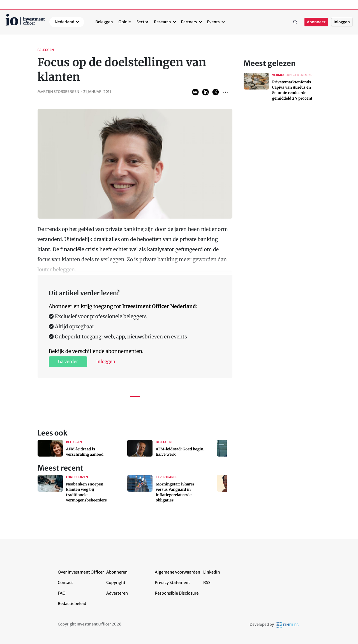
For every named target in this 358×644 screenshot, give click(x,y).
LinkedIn (212, 572)
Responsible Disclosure (177, 593)
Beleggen (104, 22)
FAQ (62, 593)
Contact (65, 583)
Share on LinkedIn (205, 92)
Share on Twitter (216, 92)
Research (162, 22)
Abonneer (316, 22)
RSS (207, 583)
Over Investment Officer (81, 572)
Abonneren (117, 572)
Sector (143, 22)
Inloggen (342, 22)
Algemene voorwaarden (177, 572)
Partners (189, 22)
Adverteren (117, 593)
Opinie (125, 22)
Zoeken (295, 22)
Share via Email (195, 92)
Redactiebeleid (72, 604)
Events (213, 22)
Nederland (64, 22)
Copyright (116, 583)
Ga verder (68, 362)
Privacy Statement (172, 583)
